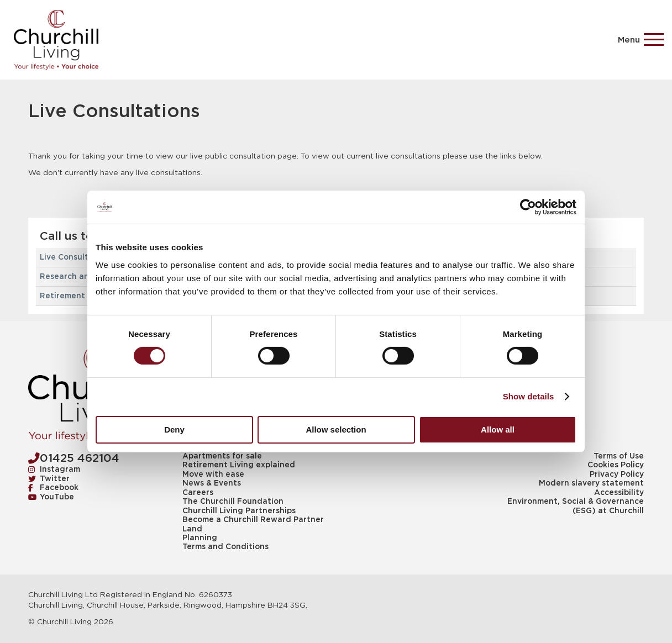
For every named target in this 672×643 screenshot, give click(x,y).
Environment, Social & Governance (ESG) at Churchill (576, 506)
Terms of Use (619, 456)
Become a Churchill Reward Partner (253, 520)
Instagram (54, 470)
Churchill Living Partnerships (239, 511)
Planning (200, 538)
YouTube (51, 497)
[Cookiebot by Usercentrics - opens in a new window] (528, 207)
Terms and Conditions (225, 547)
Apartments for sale (222, 456)
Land (192, 529)
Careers (198, 493)
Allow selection (336, 429)
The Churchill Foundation (233, 502)
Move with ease (213, 475)
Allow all (498, 429)
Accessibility (619, 493)
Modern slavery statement (591, 483)
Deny (174, 429)
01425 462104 (74, 458)
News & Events (212, 483)
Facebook (53, 488)
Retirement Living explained (239, 465)
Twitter (49, 479)
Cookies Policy (616, 465)
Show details (529, 396)
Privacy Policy (617, 475)
